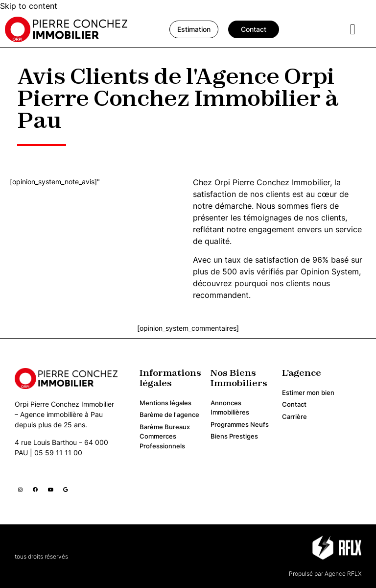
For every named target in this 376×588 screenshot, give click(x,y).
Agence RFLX (342, 574)
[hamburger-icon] (353, 30)
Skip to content (29, 6)
